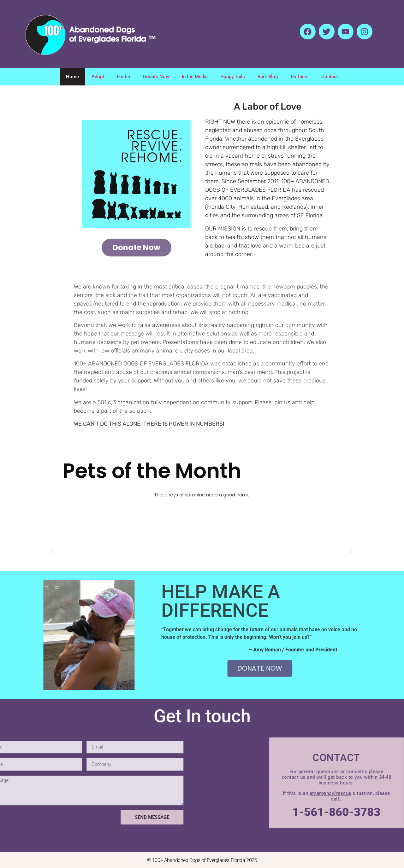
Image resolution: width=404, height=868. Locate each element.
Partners (300, 77)
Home (72, 77)
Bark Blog (268, 77)
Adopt (98, 77)
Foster (124, 77)
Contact (330, 77)
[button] (53, 552)
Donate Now (156, 77)
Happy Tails (233, 77)
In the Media (195, 77)
